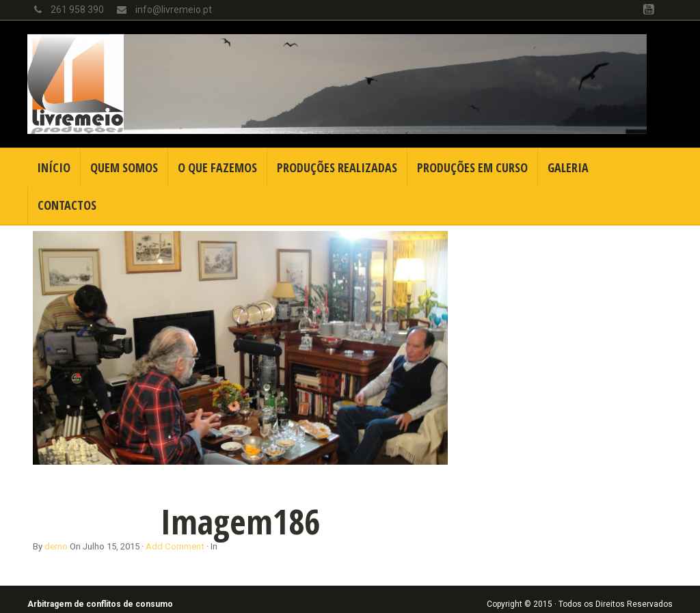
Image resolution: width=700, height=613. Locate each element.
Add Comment (175, 546)
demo (56, 546)
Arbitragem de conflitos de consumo (100, 604)
